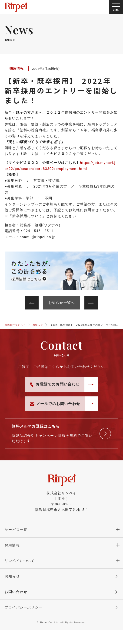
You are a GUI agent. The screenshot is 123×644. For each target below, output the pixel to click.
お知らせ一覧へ (61, 303)
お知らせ (12, 576)
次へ (35, 299)
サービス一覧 (16, 530)
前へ (88, 299)
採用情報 (17, 68)
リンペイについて (20, 561)
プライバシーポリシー (23, 607)
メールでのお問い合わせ (55, 404)
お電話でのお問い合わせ (55, 384)
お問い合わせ (16, 592)
